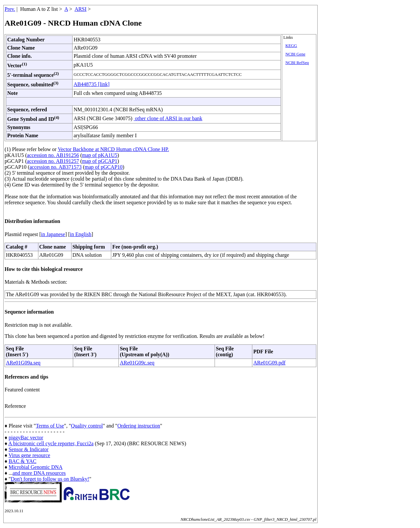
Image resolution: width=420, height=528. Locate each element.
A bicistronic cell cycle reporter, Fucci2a (51, 443)
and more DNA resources (39, 473)
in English (81, 234)
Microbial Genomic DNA (35, 467)
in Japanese (53, 234)
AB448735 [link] (92, 84)
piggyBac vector (26, 438)
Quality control (87, 426)
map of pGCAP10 (104, 167)
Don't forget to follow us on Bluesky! (50, 479)
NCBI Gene (295, 54)
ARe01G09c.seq (137, 363)
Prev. (10, 9)
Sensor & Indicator (29, 449)
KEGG (291, 46)
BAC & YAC (22, 461)
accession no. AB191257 (53, 161)
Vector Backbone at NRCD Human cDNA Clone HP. (113, 149)
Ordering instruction (139, 426)
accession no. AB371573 (56, 167)
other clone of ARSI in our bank (168, 118)
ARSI (80, 9)
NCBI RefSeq (297, 63)
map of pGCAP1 (100, 161)
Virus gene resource (29, 455)
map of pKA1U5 (100, 155)
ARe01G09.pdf (269, 363)
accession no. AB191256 (53, 155)
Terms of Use (50, 426)
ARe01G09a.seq (23, 363)
